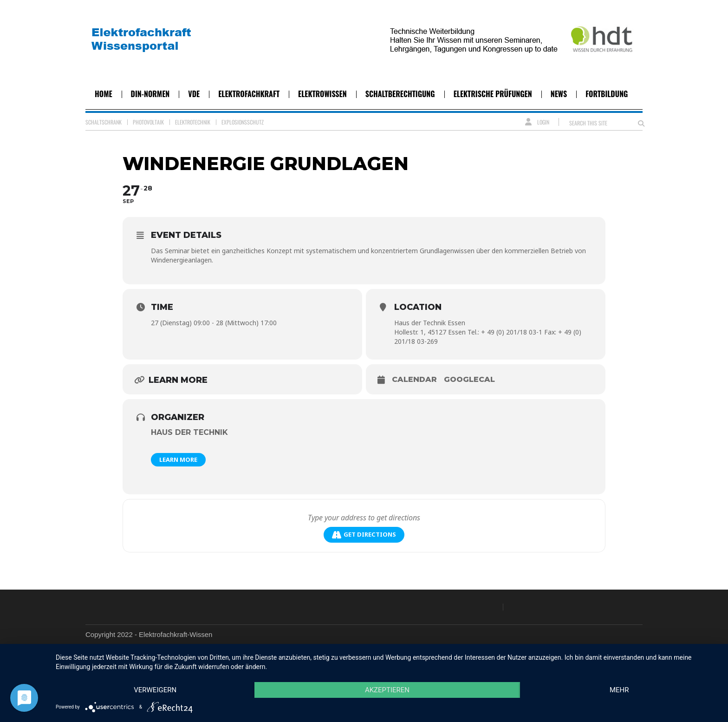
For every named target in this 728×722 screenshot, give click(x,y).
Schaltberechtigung (400, 94)
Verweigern (155, 690)
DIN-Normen (150, 94)
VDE (194, 94)
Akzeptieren (387, 690)
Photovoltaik (148, 122)
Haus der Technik (189, 432)
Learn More (178, 459)
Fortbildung (607, 94)
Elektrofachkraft (249, 94)
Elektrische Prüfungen (493, 94)
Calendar (414, 379)
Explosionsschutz (243, 122)
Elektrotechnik (193, 122)
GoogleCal (469, 379)
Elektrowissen (322, 94)
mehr (619, 690)
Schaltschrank (104, 122)
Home (104, 94)
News (559, 94)
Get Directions (364, 535)
